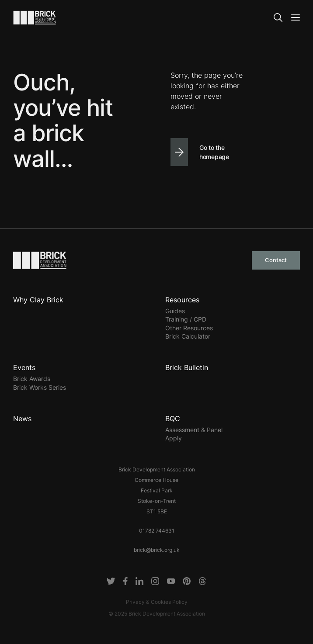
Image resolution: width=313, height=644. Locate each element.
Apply (174, 438)
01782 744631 (157, 531)
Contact (276, 260)
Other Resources (189, 328)
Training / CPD (186, 319)
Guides (175, 311)
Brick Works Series (40, 387)
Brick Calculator (188, 336)
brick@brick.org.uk (157, 550)
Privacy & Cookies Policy (157, 602)
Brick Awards (32, 379)
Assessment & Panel (194, 430)
